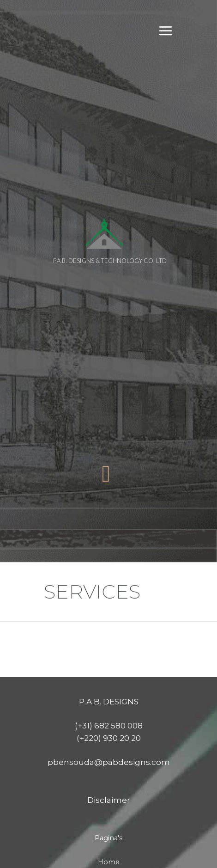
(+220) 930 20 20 (109, 694)
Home (109, 818)
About (108, 830)
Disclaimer (109, 756)
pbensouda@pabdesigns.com (109, 718)
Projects (108, 855)
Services (109, 843)
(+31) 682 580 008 (109, 681)
